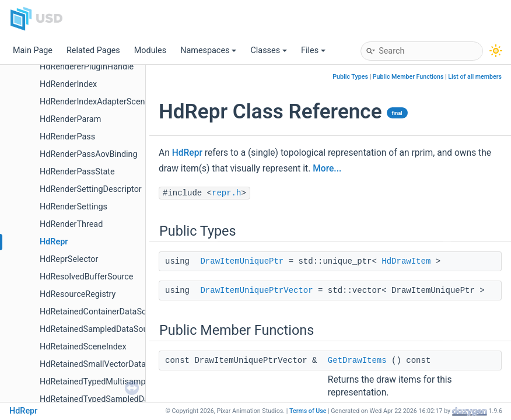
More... (327, 169)
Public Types (350, 77)
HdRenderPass (67, 137)
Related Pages (93, 50)
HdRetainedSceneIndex (83, 347)
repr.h (226, 193)
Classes (269, 50)
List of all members (475, 77)
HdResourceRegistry (78, 294)
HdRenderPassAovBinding (89, 154)
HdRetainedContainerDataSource (101, 312)
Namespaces (208, 50)
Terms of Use (308, 411)
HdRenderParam (70, 119)
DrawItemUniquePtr (242, 261)
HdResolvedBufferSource (86, 277)
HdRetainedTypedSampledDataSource (111, 399)
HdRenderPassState (77, 172)
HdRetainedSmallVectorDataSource (106, 364)
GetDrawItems (357, 360)
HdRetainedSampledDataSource (99, 329)
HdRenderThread (71, 224)
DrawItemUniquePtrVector (256, 290)
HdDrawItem (406, 261)
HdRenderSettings (73, 207)
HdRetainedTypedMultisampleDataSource (118, 382)
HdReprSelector (69, 259)
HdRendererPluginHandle (87, 67)
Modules (150, 50)
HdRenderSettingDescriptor (91, 189)
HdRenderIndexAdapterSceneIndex (105, 102)
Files (313, 50)
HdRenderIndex (68, 84)
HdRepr (54, 242)
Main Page (33, 50)
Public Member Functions (408, 77)
